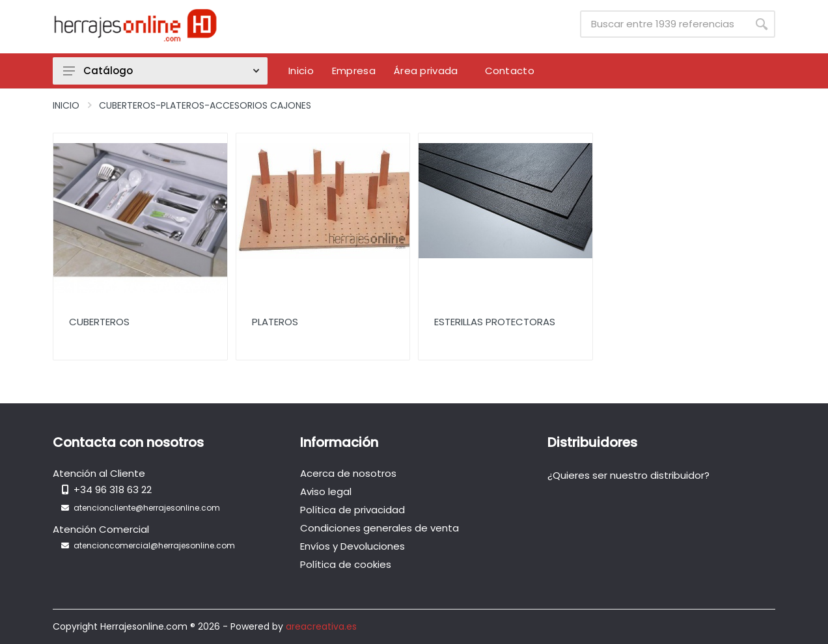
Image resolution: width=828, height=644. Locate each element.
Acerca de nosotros (348, 473)
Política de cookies (346, 564)
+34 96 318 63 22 (113, 490)
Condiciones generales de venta (379, 528)
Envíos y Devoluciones (352, 546)
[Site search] (664, 24)
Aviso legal (326, 491)
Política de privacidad (352, 510)
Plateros (275, 322)
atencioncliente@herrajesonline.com (147, 508)
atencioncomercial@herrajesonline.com (154, 545)
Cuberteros (99, 322)
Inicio (66, 105)
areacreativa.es (321, 626)
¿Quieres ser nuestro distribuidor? (628, 475)
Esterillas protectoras (495, 322)
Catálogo (161, 71)
